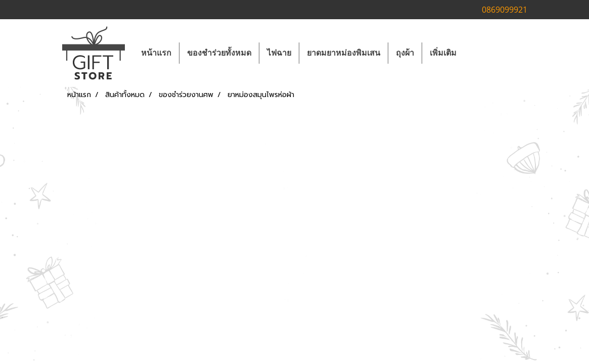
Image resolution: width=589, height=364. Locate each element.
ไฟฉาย (279, 53)
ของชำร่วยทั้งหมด (219, 53)
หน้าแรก (156, 53)
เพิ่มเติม (443, 53)
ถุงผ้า (405, 53)
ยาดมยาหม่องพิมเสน (344, 53)
